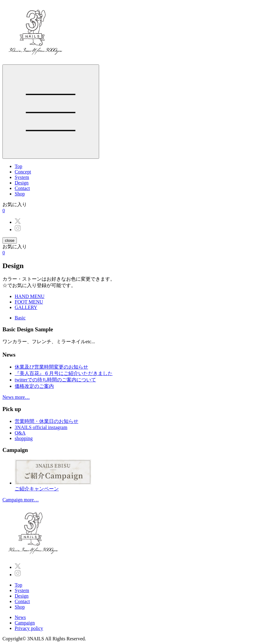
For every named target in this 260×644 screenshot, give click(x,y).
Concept (23, 172)
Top (19, 166)
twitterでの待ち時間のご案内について (55, 380)
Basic (20, 318)
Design (22, 183)
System (22, 177)
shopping (24, 438)
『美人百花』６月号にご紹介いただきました (64, 373)
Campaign (25, 623)
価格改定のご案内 (34, 386)
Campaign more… (21, 500)
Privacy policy (29, 628)
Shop (20, 194)
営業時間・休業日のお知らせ (46, 421)
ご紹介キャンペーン (136, 475)
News (20, 617)
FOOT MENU (29, 302)
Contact (22, 188)
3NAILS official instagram (41, 427)
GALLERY (26, 307)
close (10, 240)
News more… (16, 397)
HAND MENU (30, 296)
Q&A (20, 433)
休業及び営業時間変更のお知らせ (51, 367)
